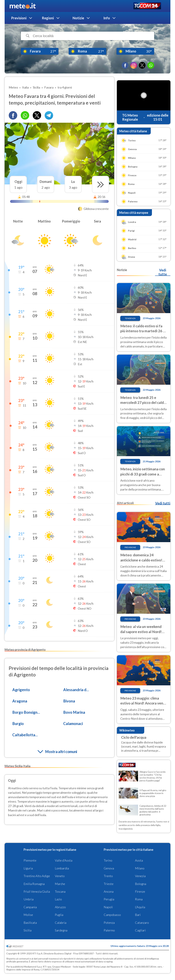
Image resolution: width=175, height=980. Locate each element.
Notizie (78, 18)
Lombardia (62, 868)
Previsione (130, 547)
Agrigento (21, 690)
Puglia (59, 915)
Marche (60, 884)
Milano (140, 868)
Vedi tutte (163, 272)
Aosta (139, 860)
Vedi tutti (163, 503)
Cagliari (140, 930)
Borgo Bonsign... (26, 712)
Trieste (109, 884)
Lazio (58, 899)
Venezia (140, 876)
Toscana (60, 891)
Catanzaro (142, 923)
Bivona (69, 701)
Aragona (20, 701)
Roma (139, 899)
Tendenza (130, 318)
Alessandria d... (76, 690)
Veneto (60, 876)
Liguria (28, 868)
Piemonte (30, 860)
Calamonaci (73, 724)
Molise (28, 915)
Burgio (18, 724)
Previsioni (19, 18)
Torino (108, 860)
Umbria (29, 899)
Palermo (109, 930)
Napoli (108, 907)
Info (107, 18)
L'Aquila (140, 907)
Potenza (109, 923)
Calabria (61, 923)
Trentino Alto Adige (37, 876)
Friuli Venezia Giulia (37, 891)
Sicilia (28, 930)
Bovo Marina (74, 712)
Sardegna (61, 930)
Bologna (141, 884)
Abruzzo (60, 907)
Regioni (48, 18)
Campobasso (112, 915)
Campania (30, 907)
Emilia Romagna (34, 884)
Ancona (109, 891)
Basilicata (30, 923)
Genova (109, 868)
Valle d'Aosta (64, 860)
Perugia (109, 899)
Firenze (140, 891)
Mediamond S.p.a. (33, 967)
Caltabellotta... (25, 735)
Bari (138, 915)
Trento (108, 876)
